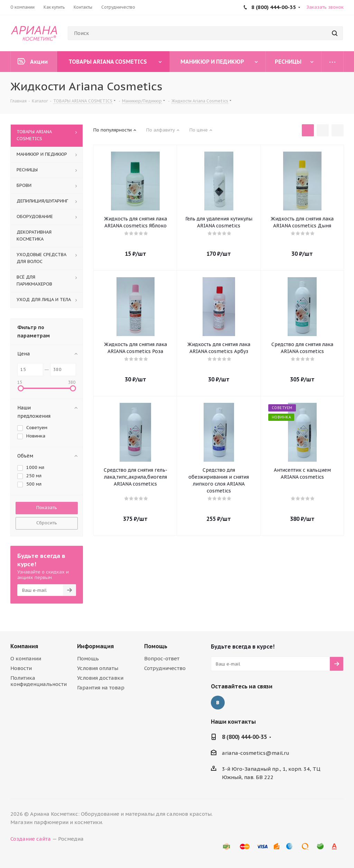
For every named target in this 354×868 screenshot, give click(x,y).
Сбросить (47, 523)
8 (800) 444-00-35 (244, 737)
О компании (26, 658)
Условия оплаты (98, 668)
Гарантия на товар (101, 688)
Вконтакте (218, 703)
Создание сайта (31, 839)
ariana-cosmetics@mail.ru (256, 753)
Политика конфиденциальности (39, 681)
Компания (24, 646)
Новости (21, 668)
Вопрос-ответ (162, 658)
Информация (95, 646)
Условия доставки (100, 678)
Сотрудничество (165, 668)
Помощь (88, 658)
